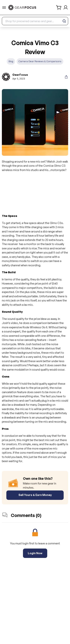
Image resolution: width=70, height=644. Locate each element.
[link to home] (22, 8)
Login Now (35, 553)
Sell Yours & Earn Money (35, 495)
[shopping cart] (59, 8)
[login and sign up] (66, 7)
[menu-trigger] (4, 8)
